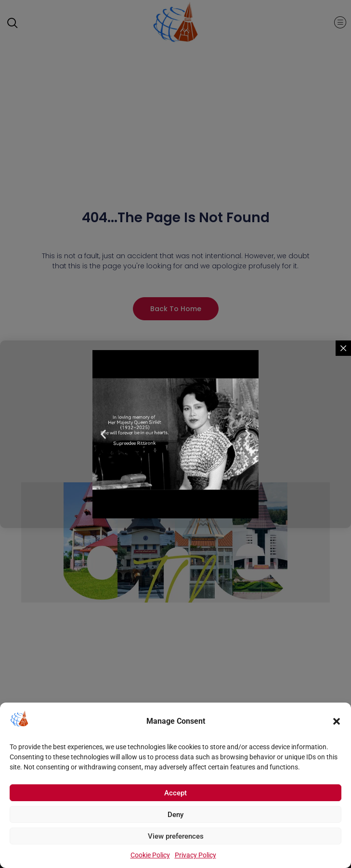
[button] (337, 721)
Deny (175, 815)
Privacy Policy (195, 855)
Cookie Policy (150, 855)
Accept (175, 793)
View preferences (176, 836)
